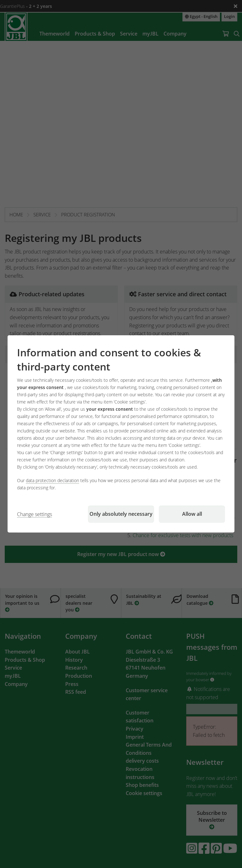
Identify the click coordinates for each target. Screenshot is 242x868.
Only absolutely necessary (121, 514)
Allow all (192, 514)
